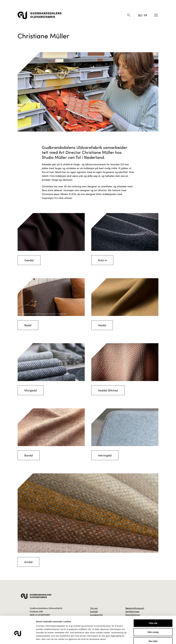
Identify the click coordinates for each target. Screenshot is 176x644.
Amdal (28, 562)
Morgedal (31, 390)
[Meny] (156, 15)
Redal (28, 325)
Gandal (29, 260)
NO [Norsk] (140, 15)
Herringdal (105, 455)
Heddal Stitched (108, 390)
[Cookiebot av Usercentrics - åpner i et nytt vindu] (18, 639)
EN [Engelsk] (145, 15)
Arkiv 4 (102, 260)
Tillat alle (153, 608)
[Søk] (129, 15)
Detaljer (146, 639)
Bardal (29, 455)
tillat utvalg (153, 617)
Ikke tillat (153, 626)
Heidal (102, 325)
